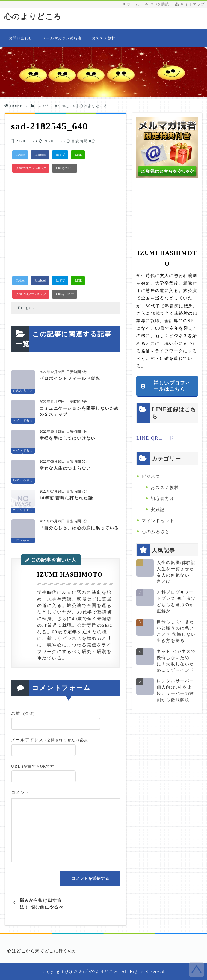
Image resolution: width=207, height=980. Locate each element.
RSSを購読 (159, 4)
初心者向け (162, 499)
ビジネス (151, 477)
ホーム (131, 4)
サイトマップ (190, 4)
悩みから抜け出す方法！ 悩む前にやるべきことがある (42, 904)
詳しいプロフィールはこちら (172, 386)
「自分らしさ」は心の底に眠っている (79, 528)
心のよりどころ (34, 17)
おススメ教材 (103, 38)
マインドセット (158, 521)
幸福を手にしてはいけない (68, 438)
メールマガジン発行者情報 (62, 42)
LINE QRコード (155, 438)
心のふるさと (156, 532)
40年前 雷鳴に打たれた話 (66, 498)
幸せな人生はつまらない (65, 468)
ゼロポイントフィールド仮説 (70, 378)
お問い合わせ (21, 38)
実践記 (158, 510)
